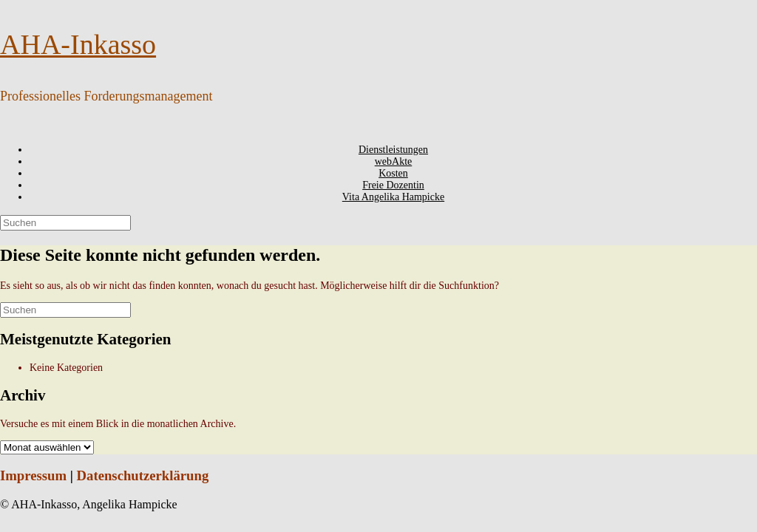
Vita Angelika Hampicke (393, 197)
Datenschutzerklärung (143, 475)
